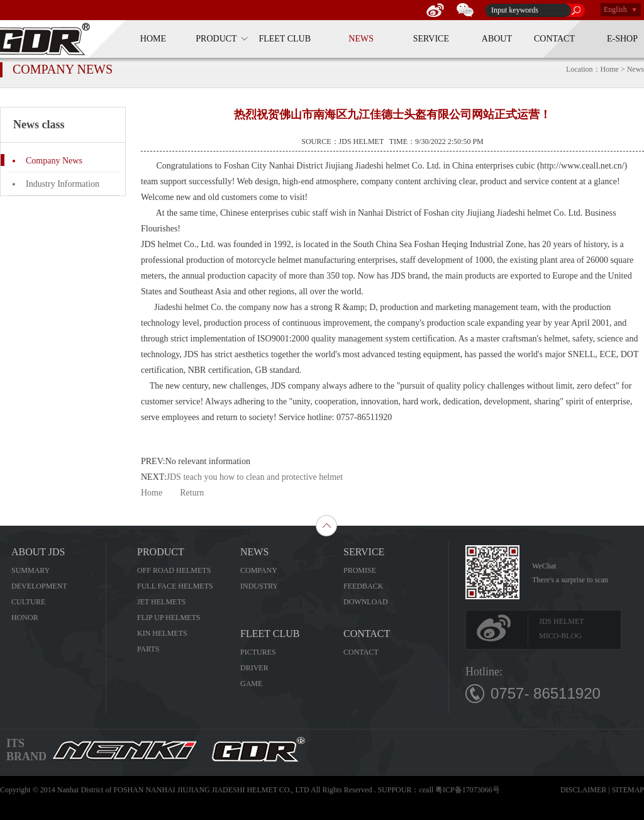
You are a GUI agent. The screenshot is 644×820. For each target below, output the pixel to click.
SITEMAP (628, 790)
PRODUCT (216, 39)
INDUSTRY (259, 586)
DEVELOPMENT (39, 586)
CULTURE (28, 602)
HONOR (25, 618)
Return (192, 493)
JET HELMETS (161, 602)
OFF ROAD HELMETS (174, 570)
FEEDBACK (363, 586)
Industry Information (63, 184)
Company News (54, 161)
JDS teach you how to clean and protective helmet (255, 477)
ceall (426, 790)
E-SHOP (622, 39)
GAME (251, 684)
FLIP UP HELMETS (169, 618)
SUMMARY (31, 570)
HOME (153, 39)
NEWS (361, 39)
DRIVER (254, 668)
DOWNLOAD (366, 602)
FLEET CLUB (285, 39)
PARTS (148, 649)
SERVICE (431, 39)
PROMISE (360, 570)
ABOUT (497, 39)
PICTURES (258, 652)
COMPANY (259, 570)
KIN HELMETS (162, 633)
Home (152, 493)
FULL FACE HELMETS (175, 586)
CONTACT (554, 39)
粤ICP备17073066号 (468, 790)
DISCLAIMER (583, 790)
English (615, 9)
